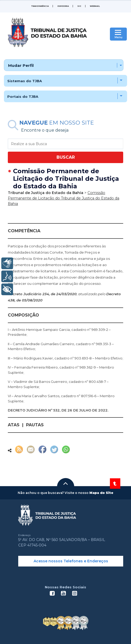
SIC (79, 6)
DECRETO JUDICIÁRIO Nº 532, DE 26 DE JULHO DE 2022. (58, 410)
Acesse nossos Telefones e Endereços (71, 561)
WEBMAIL (95, 6)
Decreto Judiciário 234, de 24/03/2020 (42, 294)
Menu (118, 37)
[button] (66, 484)
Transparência (40, 6)
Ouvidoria (63, 6)
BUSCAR (66, 157)
